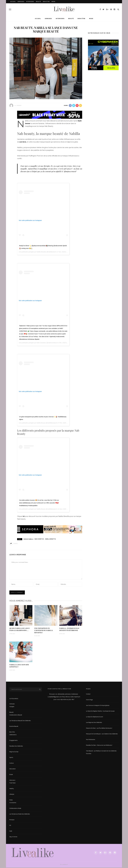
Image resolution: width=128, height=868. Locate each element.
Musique (12, 820)
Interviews (30, 2)
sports (11, 758)
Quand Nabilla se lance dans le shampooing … (20, 629)
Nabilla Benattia (41, 252)
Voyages (12, 707)
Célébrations (13, 735)
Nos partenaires (91, 740)
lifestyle (12, 795)
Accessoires (13, 803)
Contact (88, 694)
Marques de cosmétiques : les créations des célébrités (102, 734)
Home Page (89, 700)
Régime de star (14, 752)
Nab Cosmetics (39, 539)
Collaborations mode (15, 809)
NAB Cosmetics (41, 343)
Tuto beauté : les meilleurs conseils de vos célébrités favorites (101, 753)
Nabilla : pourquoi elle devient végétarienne (69, 628)
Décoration (13, 769)
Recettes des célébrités (16, 746)
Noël (11, 831)
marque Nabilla (28, 539)
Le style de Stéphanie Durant (95, 717)
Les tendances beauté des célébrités (20, 721)
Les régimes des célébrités (94, 723)
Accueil (13, 2)
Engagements (13, 741)
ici (24, 516)
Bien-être (46, 2)
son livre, (23, 142)
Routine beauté (14, 727)
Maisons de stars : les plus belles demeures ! (99, 729)
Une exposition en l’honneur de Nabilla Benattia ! (44, 630)
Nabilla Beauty (41, 423)
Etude (11, 775)
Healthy (12, 789)
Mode (53, 2)
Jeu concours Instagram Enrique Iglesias (98, 706)
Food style (12, 783)
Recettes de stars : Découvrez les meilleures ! (99, 746)
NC (10, 826)
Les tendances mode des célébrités (20, 814)
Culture (12, 763)
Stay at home (13, 837)
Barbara (19, 105)
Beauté (38, 2)
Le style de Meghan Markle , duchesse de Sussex (100, 711)
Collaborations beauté (16, 715)
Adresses (21, 2)
